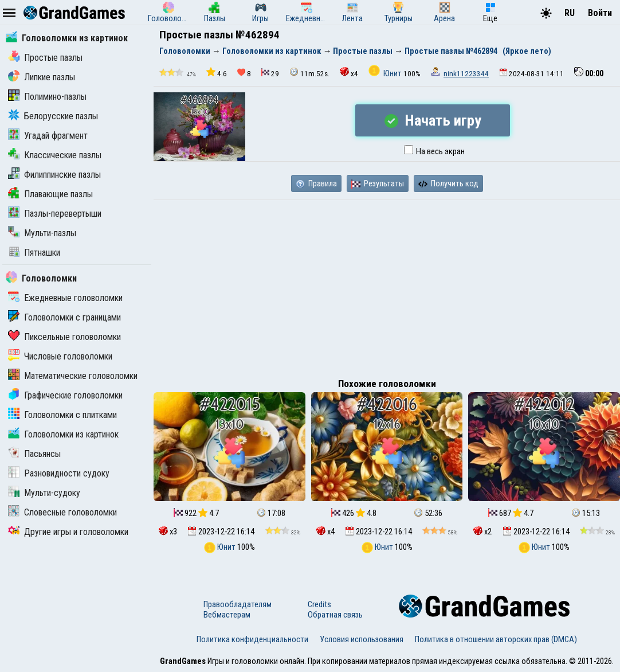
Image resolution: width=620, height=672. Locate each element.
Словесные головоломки (62, 512)
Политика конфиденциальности (252, 639)
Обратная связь (335, 615)
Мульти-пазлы (42, 233)
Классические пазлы (55, 155)
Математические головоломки (73, 376)
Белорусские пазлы (53, 116)
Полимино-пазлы (47, 97)
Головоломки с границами (64, 317)
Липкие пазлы (42, 77)
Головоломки (41, 278)
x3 (168, 532)
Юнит (386, 73)
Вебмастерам (227, 615)
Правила (316, 183)
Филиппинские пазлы (54, 175)
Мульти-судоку (44, 493)
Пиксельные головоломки (64, 337)
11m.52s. (309, 73)
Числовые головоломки (60, 356)
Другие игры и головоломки (68, 532)
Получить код (448, 183)
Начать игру (433, 120)
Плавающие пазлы (50, 194)
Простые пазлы (45, 58)
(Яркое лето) (527, 51)
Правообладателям (238, 604)
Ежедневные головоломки (65, 298)
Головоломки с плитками (62, 415)
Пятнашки (34, 253)
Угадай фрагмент (48, 136)
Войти (600, 13)
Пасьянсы (34, 454)
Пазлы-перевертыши (55, 214)
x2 (482, 532)
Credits (319, 604)
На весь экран (434, 151)
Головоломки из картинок (67, 38)
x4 (349, 73)
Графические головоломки (65, 395)
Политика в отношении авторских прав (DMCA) (496, 639)
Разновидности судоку (59, 473)
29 (270, 73)
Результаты (378, 183)
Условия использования (362, 639)
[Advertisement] (387, 286)
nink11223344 (466, 74)
